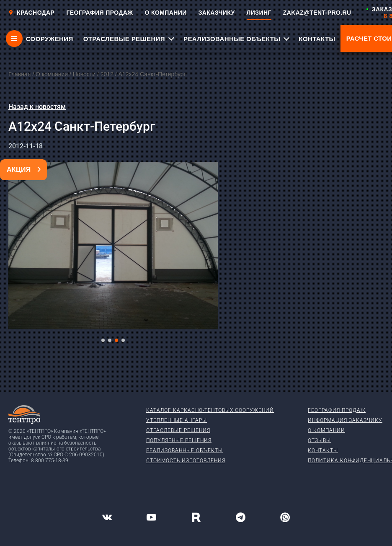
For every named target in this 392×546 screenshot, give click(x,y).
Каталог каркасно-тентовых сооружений (210, 410)
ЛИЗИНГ (259, 13)
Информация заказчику (345, 420)
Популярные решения (179, 440)
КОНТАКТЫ (317, 39)
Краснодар (31, 13)
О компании (52, 74)
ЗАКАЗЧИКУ (217, 13)
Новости (84, 74)
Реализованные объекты (184, 450)
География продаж (337, 410)
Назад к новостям (37, 107)
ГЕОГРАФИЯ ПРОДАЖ (99, 13)
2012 (107, 74)
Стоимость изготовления (186, 461)
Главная (19, 74)
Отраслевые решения (178, 430)
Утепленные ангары (177, 420)
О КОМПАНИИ (165, 13)
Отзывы (319, 440)
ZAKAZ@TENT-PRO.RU (317, 13)
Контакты (323, 450)
